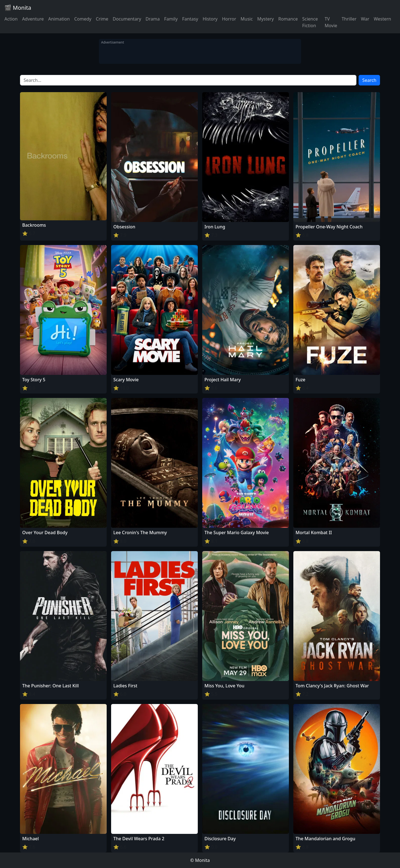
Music (247, 19)
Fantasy (190, 19)
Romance (288, 19)
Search (369, 80)
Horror (229, 19)
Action (11, 19)
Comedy (83, 19)
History (210, 19)
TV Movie (331, 22)
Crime (102, 19)
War (365, 19)
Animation (59, 19)
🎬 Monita (18, 8)
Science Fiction (310, 22)
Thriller (349, 19)
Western (382, 19)
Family (171, 19)
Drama (153, 19)
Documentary (127, 19)
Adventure (33, 19)
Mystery (266, 19)
